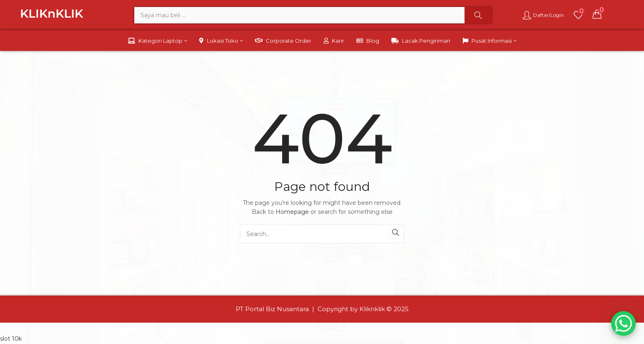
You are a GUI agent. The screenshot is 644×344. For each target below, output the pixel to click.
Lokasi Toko (221, 41)
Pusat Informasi (489, 41)
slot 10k (11, 339)
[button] (597, 14)
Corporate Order (283, 41)
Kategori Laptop (157, 41)
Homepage (292, 212)
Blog (368, 41)
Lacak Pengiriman (421, 41)
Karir (334, 41)
